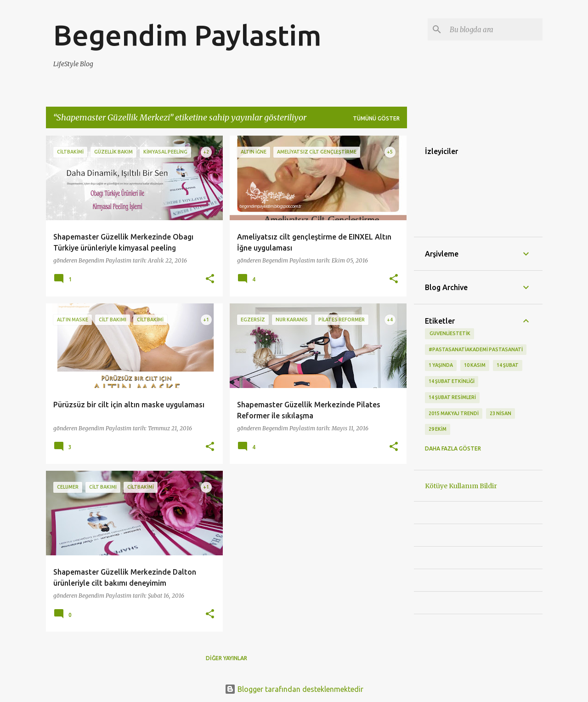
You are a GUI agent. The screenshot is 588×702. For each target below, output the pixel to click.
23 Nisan (500, 413)
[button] (210, 279)
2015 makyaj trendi (454, 413)
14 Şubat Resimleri (452, 397)
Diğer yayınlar (226, 658)
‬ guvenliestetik (449, 333)
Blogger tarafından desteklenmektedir (294, 689)
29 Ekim (438, 429)
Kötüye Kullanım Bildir (461, 486)
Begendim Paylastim (187, 35)
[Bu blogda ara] (494, 29)
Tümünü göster (376, 118)
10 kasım (475, 365)
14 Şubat (508, 365)
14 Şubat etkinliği (452, 381)
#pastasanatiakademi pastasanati (476, 349)
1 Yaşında (441, 365)
